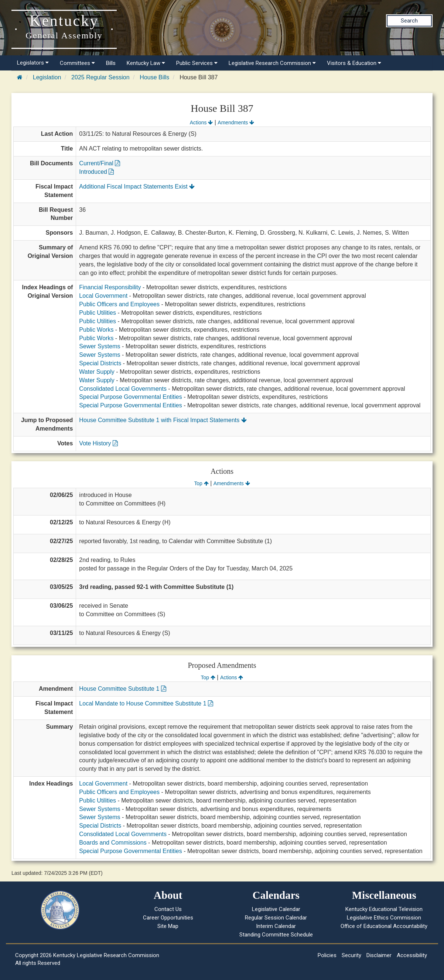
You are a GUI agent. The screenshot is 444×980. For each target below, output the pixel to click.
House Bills (154, 77)
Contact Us (168, 909)
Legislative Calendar (276, 909)
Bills (111, 63)
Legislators (33, 63)
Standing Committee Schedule (276, 935)
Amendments (236, 122)
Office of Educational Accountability (384, 926)
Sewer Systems (100, 346)
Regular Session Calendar (276, 918)
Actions (201, 122)
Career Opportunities (168, 918)
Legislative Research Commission (272, 63)
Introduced (96, 172)
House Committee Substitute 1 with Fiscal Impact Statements (163, 420)
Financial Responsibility (110, 287)
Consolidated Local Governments (123, 389)
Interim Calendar (276, 926)
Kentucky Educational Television (384, 909)
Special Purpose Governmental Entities (130, 397)
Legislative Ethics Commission (384, 918)
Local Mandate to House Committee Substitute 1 (146, 703)
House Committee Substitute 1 (122, 689)
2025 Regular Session (100, 77)
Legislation (47, 77)
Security (351, 955)
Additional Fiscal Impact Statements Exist (137, 187)
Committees (77, 63)
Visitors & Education (354, 63)
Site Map (168, 926)
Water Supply (97, 372)
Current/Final (100, 163)
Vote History (98, 443)
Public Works (96, 330)
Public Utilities (98, 313)
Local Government (103, 296)
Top (201, 483)
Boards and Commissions (113, 843)
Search (409, 21)
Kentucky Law (146, 63)
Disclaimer (379, 955)
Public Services (197, 63)
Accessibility (412, 955)
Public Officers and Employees (119, 304)
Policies (327, 955)
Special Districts (100, 363)
